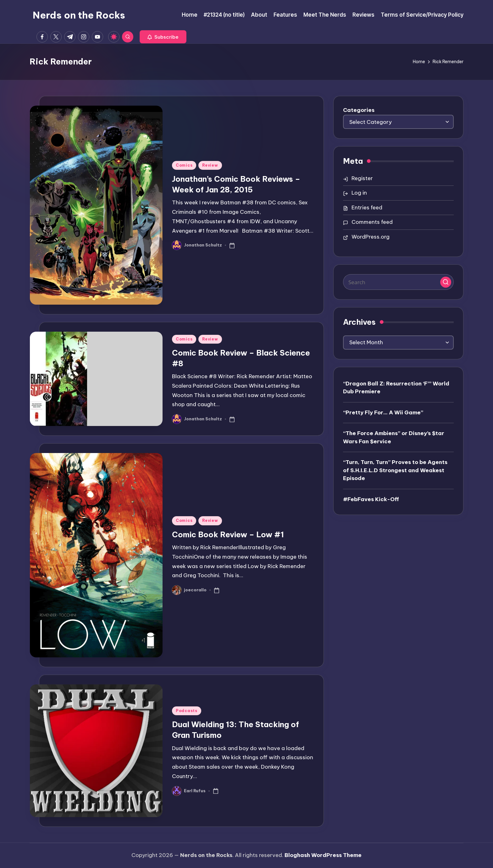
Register (362, 178)
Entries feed (367, 207)
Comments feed (372, 222)
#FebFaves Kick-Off (371, 499)
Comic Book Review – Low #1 (228, 534)
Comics (184, 165)
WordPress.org (371, 237)
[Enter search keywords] (398, 282)
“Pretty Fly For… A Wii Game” (383, 412)
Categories (359, 110)
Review (210, 165)
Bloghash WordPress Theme (323, 855)
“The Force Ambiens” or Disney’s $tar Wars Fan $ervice (394, 437)
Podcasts (187, 711)
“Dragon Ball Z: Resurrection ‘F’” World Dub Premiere (396, 388)
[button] (163, 37)
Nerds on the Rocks (79, 15)
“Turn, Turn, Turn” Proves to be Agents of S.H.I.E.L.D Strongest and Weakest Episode (395, 470)
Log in (359, 193)
